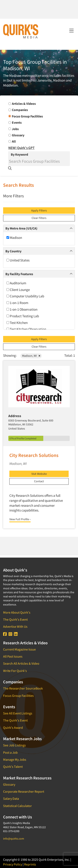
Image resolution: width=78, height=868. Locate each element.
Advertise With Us (15, 626)
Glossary (9, 784)
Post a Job (10, 752)
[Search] (39, 161)
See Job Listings (14, 745)
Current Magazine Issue (19, 649)
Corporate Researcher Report (24, 791)
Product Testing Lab (23, 316)
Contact (39, 481)
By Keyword (19, 154)
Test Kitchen (17, 323)
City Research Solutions (34, 455)
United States (18, 260)
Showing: (10, 355)
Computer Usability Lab (25, 296)
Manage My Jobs (15, 759)
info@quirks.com (14, 839)
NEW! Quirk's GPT (21, 148)
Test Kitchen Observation (26, 329)
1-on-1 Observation (22, 309)
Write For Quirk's (15, 671)
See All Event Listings (18, 713)
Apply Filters (39, 210)
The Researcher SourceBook (23, 688)
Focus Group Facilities (18, 696)
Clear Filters (39, 218)
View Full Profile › (20, 519)
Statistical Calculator (17, 806)
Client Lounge (18, 290)
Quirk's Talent (13, 767)
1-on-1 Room (17, 303)
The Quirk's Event (15, 619)
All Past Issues (13, 656)
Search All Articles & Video (21, 663)
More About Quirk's (17, 612)
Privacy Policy (13, 864)
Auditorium (16, 283)
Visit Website (39, 474)
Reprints (30, 864)
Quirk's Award (13, 728)
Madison (14, 238)
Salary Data (11, 798)
